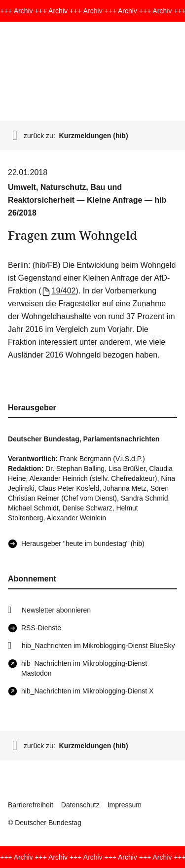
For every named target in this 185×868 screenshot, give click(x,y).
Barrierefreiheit (31, 805)
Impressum (125, 805)
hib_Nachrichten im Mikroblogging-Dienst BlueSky (98, 646)
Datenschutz (80, 805)
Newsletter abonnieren (56, 610)
